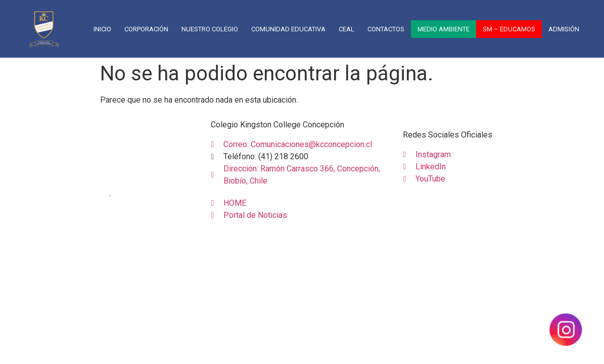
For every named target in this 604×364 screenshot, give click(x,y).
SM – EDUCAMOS (509, 29)
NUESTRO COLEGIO (210, 29)
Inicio (102, 29)
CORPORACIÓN (146, 29)
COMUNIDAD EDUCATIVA (288, 29)
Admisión (564, 29)
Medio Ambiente (444, 29)
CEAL (346, 29)
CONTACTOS (386, 29)
